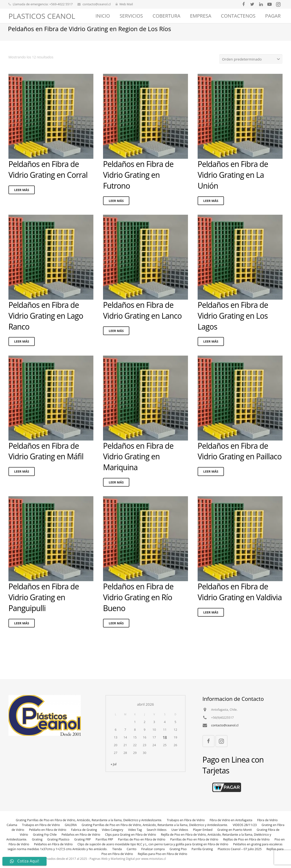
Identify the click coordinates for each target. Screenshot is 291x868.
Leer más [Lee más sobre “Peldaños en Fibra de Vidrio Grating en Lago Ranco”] (21, 348)
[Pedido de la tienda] (253, 66)
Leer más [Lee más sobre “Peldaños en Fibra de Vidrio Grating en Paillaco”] (211, 478)
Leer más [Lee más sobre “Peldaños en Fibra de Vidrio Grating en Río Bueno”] (116, 629)
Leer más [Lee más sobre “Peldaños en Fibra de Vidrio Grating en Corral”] (21, 196)
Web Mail (126, 4)
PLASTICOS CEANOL (42, 16)
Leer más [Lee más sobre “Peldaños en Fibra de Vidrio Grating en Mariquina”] (116, 489)
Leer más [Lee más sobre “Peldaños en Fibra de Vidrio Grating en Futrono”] (116, 207)
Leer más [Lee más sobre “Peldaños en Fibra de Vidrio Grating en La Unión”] (211, 207)
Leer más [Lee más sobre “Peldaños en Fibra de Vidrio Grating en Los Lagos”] (211, 348)
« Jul (114, 764)
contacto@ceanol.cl (97, 4)
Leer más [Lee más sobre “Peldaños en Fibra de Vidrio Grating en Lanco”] (116, 337)
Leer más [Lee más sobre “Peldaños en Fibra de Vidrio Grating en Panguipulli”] (21, 629)
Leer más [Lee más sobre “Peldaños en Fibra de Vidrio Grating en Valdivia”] (211, 619)
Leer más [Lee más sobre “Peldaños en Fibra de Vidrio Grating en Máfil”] (21, 478)
